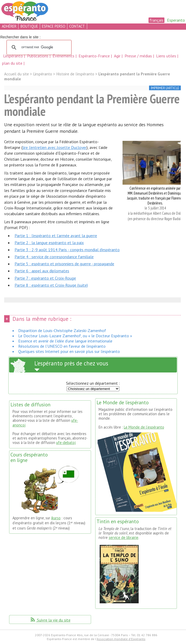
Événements (64, 56)
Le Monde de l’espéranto (144, 427)
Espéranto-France (95, 56)
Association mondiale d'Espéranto (121, 639)
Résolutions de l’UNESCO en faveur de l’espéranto (62, 346)
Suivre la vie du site (50, 620)
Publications (38, 56)
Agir (118, 56)
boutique (29, 26)
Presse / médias (139, 56)
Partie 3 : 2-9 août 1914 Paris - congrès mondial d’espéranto (67, 250)
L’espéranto (14, 56)
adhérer (9, 26)
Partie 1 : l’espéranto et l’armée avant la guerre (56, 236)
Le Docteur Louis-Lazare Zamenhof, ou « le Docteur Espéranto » (75, 336)
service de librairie (124, 537)
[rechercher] (38, 47)
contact (77, 26)
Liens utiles (167, 56)
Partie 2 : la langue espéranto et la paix (49, 243)
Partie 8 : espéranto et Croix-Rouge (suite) (51, 285)
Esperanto (176, 20)
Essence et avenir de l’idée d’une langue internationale (65, 341)
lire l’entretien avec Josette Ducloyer (54, 147)
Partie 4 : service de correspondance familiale (54, 257)
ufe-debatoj (66, 443)
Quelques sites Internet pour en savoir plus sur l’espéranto (69, 351)
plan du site (12, 63)
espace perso (54, 26)
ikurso (56, 518)
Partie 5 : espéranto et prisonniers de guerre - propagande (64, 264)
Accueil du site (17, 74)
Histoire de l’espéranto (75, 74)
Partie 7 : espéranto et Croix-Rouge (45, 278)
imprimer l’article (165, 88)
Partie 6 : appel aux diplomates (42, 271)
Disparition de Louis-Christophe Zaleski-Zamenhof (62, 330)
